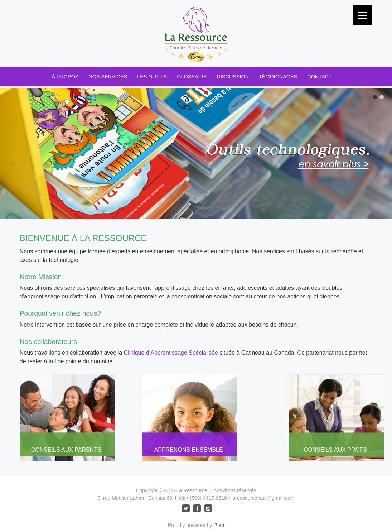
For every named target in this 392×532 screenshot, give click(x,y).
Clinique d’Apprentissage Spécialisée (171, 353)
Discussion (233, 77)
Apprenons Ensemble (189, 450)
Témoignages (278, 77)
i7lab (219, 525)
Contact (319, 77)
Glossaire (192, 77)
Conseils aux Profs (335, 450)
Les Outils (152, 77)
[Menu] (362, 15)
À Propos (65, 77)
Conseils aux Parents (66, 450)
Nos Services (108, 77)
